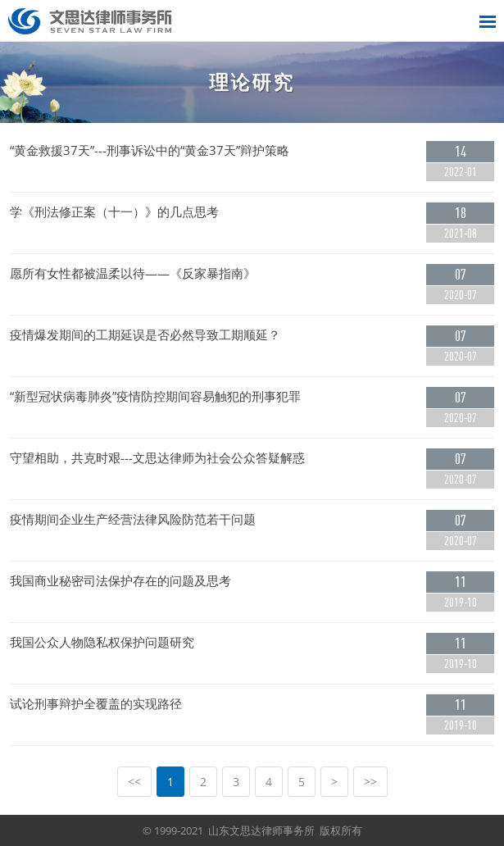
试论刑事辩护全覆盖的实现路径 (96, 704)
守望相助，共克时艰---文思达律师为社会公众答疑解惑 (157, 458)
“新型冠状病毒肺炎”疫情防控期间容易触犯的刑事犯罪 (155, 396)
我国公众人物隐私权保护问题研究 (102, 642)
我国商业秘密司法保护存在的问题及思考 (120, 581)
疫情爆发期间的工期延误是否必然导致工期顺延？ (145, 335)
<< (134, 782)
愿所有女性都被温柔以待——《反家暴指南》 (133, 273)
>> (370, 782)
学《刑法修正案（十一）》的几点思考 (114, 212)
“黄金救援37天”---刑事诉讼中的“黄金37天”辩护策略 (150, 150)
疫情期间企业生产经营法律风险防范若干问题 (133, 519)
